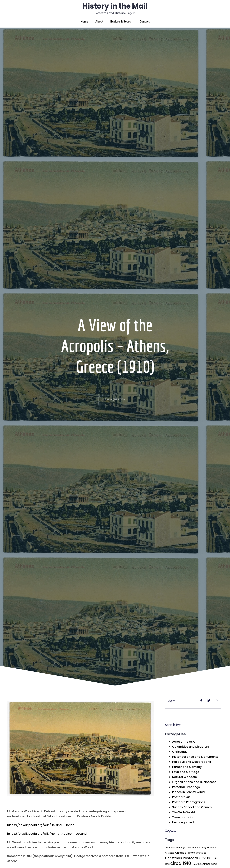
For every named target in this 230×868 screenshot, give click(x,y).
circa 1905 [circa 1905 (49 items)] (206, 858)
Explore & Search (121, 22)
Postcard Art (181, 797)
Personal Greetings (186, 787)
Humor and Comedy (187, 767)
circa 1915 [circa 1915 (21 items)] (197, 864)
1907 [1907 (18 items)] (189, 848)
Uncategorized (183, 822)
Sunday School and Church (192, 807)
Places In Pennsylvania (188, 792)
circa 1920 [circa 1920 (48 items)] (210, 864)
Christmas (180, 752)
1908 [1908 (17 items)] (194, 848)
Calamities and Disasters (191, 747)
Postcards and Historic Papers (115, 13)
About (99, 22)
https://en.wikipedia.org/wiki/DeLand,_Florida (41, 825)
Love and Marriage (186, 772)
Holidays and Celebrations (192, 762)
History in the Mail (115, 6)
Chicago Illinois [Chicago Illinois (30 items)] (185, 853)
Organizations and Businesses (194, 782)
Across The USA (183, 742)
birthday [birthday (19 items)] (202, 847)
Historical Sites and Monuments (195, 757)
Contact (145, 22)
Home (84, 22)
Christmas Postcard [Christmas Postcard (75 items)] (182, 858)
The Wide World (184, 812)
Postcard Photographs (189, 802)
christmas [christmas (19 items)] (201, 853)
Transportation (183, 817)
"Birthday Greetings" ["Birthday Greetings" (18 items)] (175, 848)
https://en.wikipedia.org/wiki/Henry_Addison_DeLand (47, 834)
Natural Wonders (184, 777)
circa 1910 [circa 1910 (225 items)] (181, 863)
